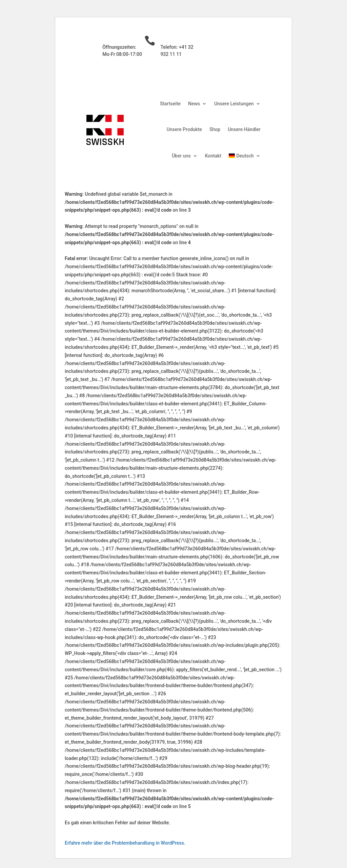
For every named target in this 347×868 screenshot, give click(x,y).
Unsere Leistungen (234, 104)
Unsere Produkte (184, 129)
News (194, 104)
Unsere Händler (244, 129)
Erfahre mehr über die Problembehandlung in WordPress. (125, 843)
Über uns (181, 156)
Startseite (170, 104)
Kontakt (213, 156)
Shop (215, 129)
